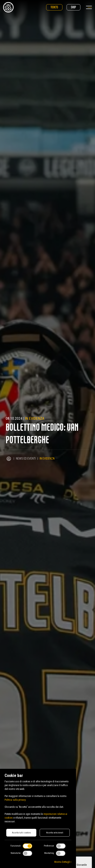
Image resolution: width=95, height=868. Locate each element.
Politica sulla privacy (15, 800)
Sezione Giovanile (77, 865)
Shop (73, 7)
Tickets (54, 7)
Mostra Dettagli (63, 862)
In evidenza (35, 418)
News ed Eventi (26, 458)
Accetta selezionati (55, 833)
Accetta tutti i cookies (21, 833)
